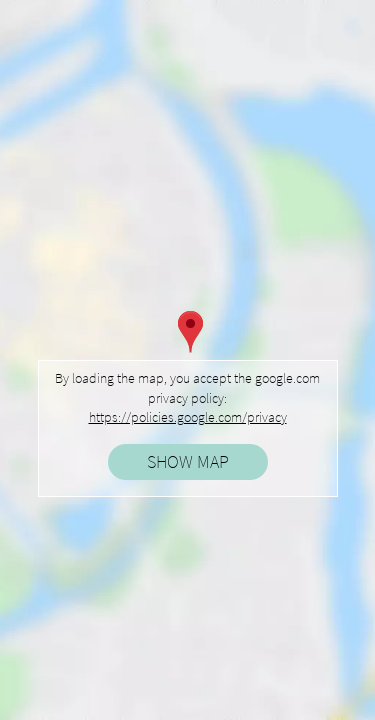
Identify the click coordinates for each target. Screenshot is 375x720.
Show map (188, 461)
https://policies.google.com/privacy (188, 417)
